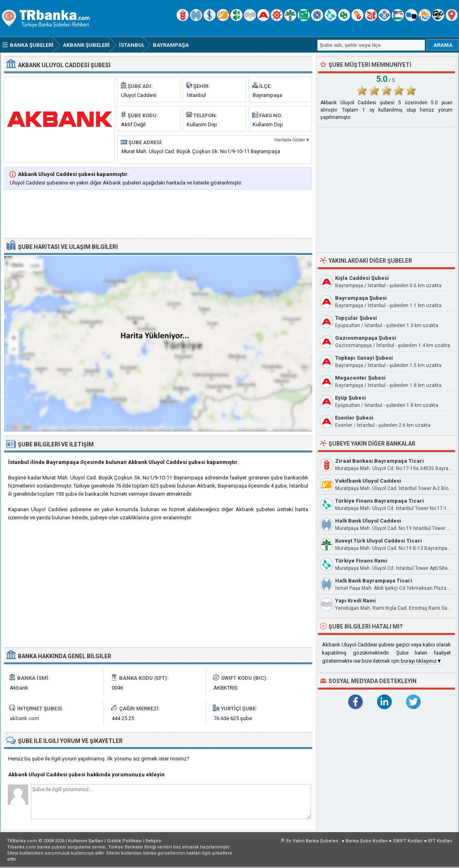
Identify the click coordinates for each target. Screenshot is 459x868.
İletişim (153, 841)
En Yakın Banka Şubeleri (312, 841)
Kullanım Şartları (86, 841)
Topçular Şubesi (356, 318)
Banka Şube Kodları (367, 841)
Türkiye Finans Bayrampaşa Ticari (380, 501)
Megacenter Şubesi (360, 378)
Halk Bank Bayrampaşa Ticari (374, 581)
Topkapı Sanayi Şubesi (364, 358)
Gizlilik (124, 841)
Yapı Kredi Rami (355, 601)
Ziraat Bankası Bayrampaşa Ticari (380, 461)
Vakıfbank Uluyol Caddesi (368, 481)
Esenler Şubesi (354, 418)
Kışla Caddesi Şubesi (362, 278)
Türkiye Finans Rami (361, 561)
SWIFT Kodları (408, 841)
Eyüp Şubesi (351, 398)
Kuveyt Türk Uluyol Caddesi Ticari (378, 541)
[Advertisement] (158, 215)
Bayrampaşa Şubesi (361, 298)
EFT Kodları (440, 841)
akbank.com (24, 718)
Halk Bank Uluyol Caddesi (368, 521)
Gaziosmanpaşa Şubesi (366, 338)
